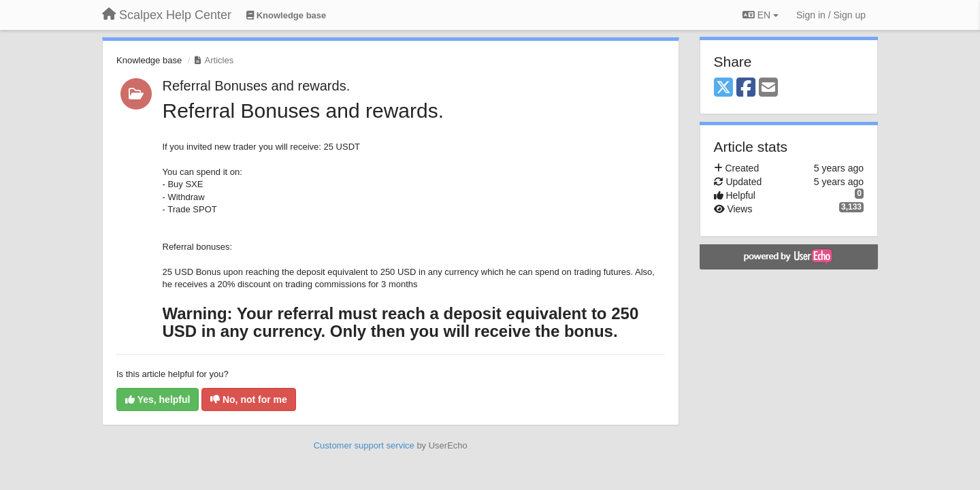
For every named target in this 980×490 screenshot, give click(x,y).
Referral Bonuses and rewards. (257, 86)
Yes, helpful (158, 399)
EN (761, 15)
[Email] (768, 88)
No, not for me (249, 399)
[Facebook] (746, 88)
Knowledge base (149, 60)
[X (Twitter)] (723, 88)
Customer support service (364, 445)
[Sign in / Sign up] (831, 15)
